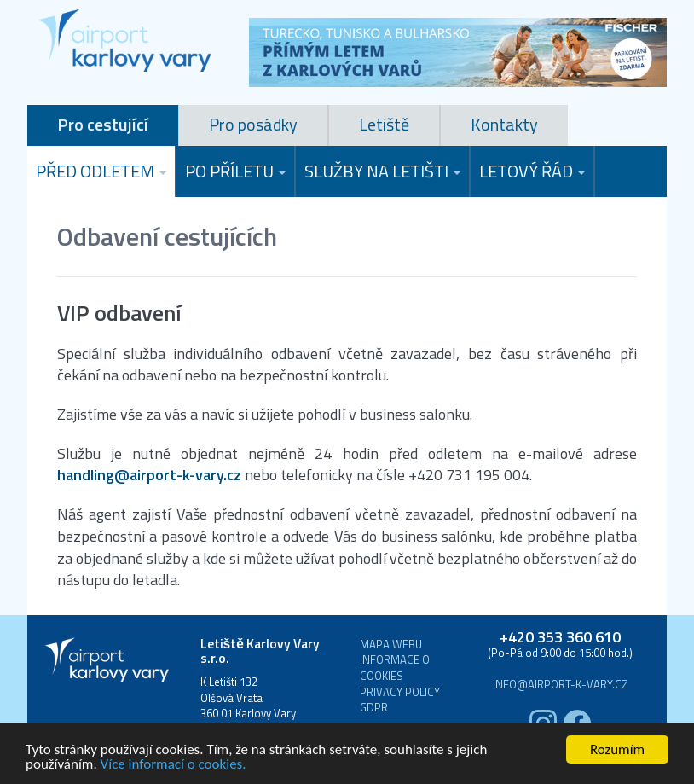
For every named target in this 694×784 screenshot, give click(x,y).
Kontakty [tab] (504, 124)
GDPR (374, 708)
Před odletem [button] (101, 171)
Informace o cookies (395, 668)
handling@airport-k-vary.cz (149, 475)
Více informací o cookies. (173, 765)
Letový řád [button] (532, 171)
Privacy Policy (400, 692)
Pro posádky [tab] (253, 124)
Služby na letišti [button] (382, 171)
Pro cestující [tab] (103, 124)
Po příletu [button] (235, 171)
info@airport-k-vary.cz (561, 685)
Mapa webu (391, 645)
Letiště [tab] (384, 124)
